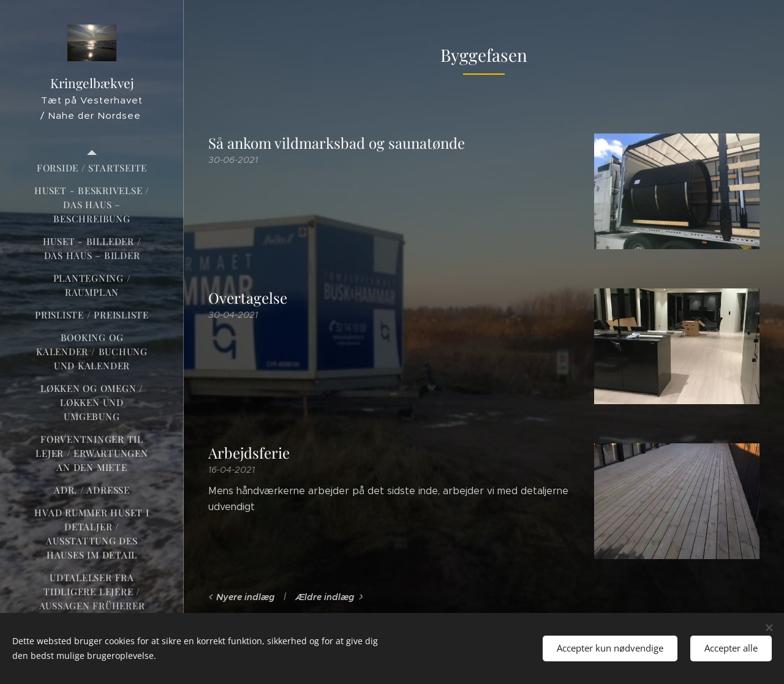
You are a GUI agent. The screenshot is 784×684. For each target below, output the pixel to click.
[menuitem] (92, 168)
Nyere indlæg (245, 597)
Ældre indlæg (325, 597)
